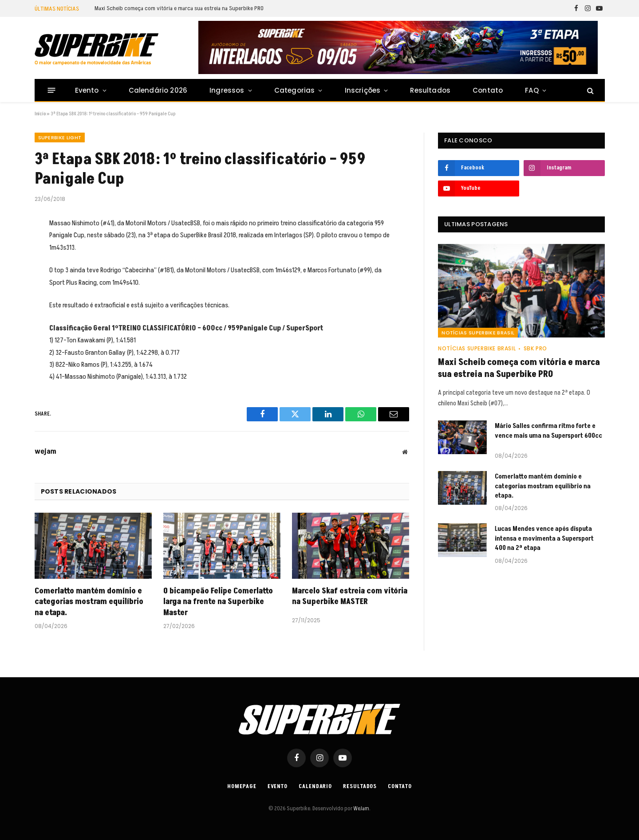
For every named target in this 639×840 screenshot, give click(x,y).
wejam (45, 451)
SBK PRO (535, 348)
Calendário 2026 (158, 90)
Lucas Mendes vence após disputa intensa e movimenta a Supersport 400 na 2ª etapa (544, 538)
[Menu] (51, 90)
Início (40, 114)
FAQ (532, 90)
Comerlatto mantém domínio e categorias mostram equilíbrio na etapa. (89, 602)
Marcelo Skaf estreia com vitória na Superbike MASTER (350, 597)
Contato (488, 90)
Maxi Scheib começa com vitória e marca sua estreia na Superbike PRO (179, 8)
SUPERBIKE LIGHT (60, 137)
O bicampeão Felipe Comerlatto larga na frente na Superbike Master (218, 602)
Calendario (315, 786)
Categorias (295, 90)
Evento (87, 90)
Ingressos (227, 90)
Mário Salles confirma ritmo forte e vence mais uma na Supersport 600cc (548, 431)
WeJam (361, 809)
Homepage (242, 786)
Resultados (430, 90)
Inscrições (363, 90)
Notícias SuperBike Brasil (478, 333)
